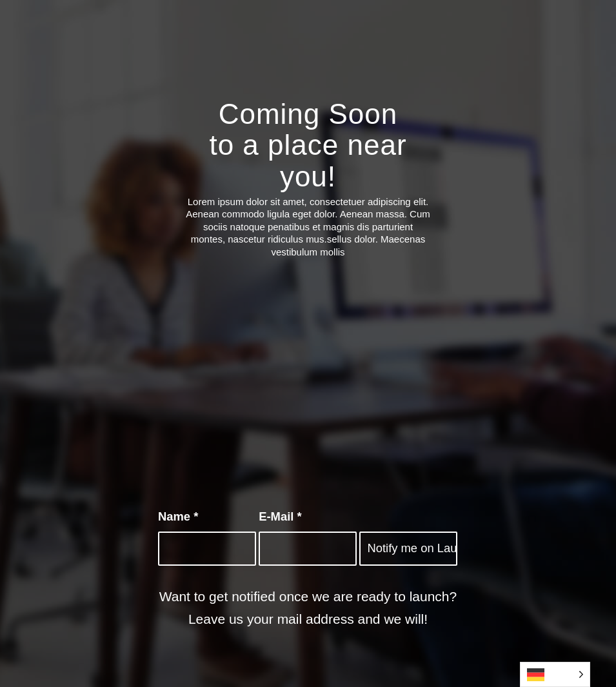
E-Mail (280, 516)
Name (178, 516)
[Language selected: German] (555, 674)
